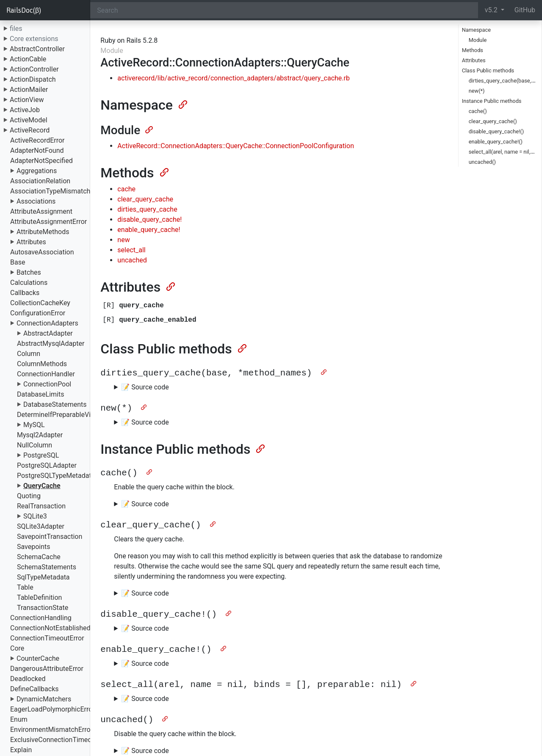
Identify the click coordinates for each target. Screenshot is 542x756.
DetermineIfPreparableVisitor (61, 415)
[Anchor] (182, 104)
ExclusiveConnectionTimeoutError (61, 740)
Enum (19, 719)
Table (25, 587)
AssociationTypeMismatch (50, 191)
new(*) (477, 91)
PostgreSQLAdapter (47, 465)
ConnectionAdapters (47, 323)
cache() (478, 111)
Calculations (29, 283)
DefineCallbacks (35, 689)
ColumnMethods (42, 364)
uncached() (482, 162)
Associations (36, 201)
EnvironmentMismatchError (51, 730)
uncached (132, 260)
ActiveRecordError (37, 140)
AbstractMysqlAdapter (51, 344)
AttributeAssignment (41, 211)
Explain (21, 750)
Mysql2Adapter (40, 435)
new (123, 240)
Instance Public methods (492, 101)
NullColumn (35, 445)
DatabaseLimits (41, 394)
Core (17, 648)
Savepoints (34, 547)
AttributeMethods (43, 232)
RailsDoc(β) (24, 10)
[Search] (284, 10)
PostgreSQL (41, 455)
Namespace (476, 30)
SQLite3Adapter (41, 526)
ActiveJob (25, 110)
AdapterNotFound (37, 150)
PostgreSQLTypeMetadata (56, 476)
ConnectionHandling (41, 618)
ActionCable (28, 59)
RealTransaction (41, 506)
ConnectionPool (47, 384)
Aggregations (37, 171)
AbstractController (37, 49)
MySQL (34, 425)
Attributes (31, 242)
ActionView (27, 100)
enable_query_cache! (149, 230)
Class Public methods (488, 70)
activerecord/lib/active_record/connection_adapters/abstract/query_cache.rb (234, 78)
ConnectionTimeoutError (47, 638)
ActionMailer (29, 90)
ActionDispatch (33, 79)
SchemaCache (39, 557)
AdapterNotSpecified (41, 161)
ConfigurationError (38, 313)
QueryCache (42, 486)
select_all (131, 250)
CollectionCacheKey (40, 303)
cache (126, 189)
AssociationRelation (40, 181)
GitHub (525, 10)
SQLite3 (35, 516)
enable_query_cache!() (496, 142)
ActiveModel (29, 120)
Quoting (29, 496)
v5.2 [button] (492, 10)
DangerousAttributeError (47, 669)
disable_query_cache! (149, 219)
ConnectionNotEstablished (50, 628)
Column (29, 354)
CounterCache (38, 658)
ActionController (34, 69)
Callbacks (25, 293)
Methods (473, 50)
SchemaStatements (47, 567)
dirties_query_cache (147, 209)
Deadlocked (28, 679)
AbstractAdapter (48, 333)
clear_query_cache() (493, 121)
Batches (29, 272)
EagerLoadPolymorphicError (53, 709)
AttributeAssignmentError (48, 222)
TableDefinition (39, 597)
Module (478, 40)
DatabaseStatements (55, 404)
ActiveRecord (30, 130)
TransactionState (43, 608)
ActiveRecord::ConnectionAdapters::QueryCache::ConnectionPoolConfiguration (236, 146)
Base (18, 262)
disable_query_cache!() (496, 131)
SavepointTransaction (50, 537)
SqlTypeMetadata (43, 577)
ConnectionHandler (46, 374)
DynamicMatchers (44, 699)
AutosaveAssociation (42, 252)
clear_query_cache (145, 199)
